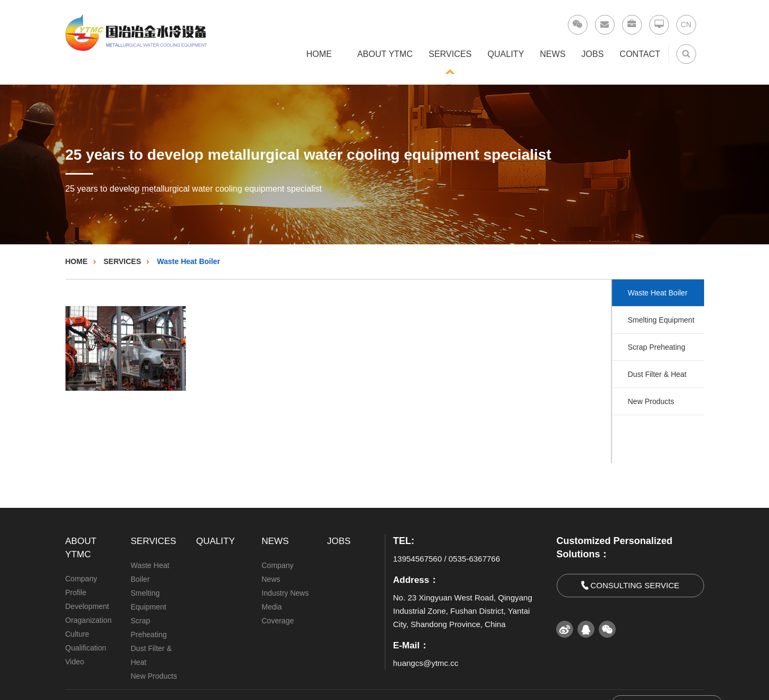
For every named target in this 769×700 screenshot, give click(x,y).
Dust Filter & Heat (657, 374)
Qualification (86, 648)
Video (75, 662)
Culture (77, 634)
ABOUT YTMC (385, 54)
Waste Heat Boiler (189, 261)
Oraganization (89, 620)
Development (88, 606)
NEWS (553, 54)
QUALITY (506, 54)
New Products (651, 401)
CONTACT (640, 54)
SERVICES (450, 54)
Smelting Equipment (661, 320)
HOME (319, 54)
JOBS (593, 54)
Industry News (286, 593)
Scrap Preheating (657, 347)
